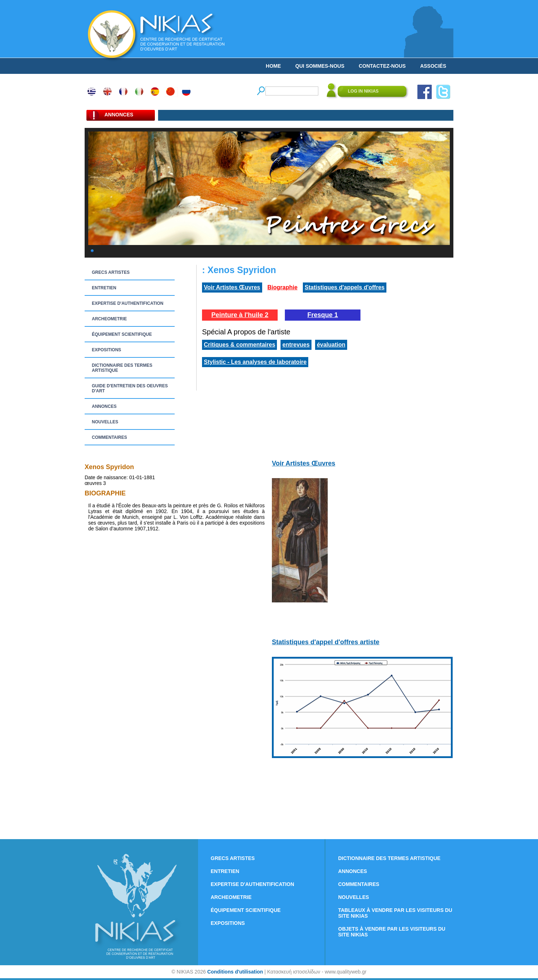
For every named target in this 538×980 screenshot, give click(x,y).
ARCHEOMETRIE (109, 319)
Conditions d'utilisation (235, 972)
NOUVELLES (105, 422)
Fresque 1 (322, 315)
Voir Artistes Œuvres (232, 287)
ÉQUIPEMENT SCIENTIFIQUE (122, 334)
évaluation (331, 345)
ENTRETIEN (104, 288)
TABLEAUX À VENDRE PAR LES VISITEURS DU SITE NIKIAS (395, 913)
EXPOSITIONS (106, 350)
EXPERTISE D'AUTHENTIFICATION (128, 303)
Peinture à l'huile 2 (240, 315)
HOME (273, 66)
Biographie (283, 287)
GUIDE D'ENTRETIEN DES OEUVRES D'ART (130, 388)
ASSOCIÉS (433, 66)
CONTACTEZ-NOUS (382, 66)
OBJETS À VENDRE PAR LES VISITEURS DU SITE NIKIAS (392, 932)
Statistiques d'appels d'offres (345, 287)
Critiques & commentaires (239, 345)
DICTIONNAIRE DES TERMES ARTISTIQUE (122, 368)
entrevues (296, 345)
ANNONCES (104, 406)
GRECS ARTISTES (111, 272)
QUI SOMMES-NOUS (320, 66)
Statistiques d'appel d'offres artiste (326, 642)
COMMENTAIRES (109, 437)
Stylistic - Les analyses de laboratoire (255, 362)
